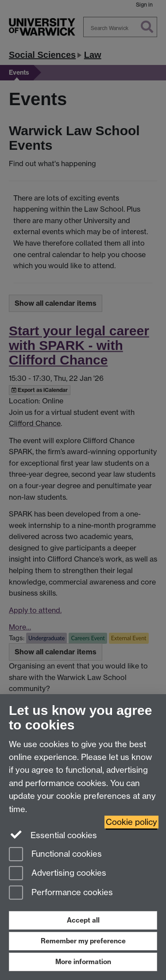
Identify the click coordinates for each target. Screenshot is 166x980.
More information (83, 962)
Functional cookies (55, 855)
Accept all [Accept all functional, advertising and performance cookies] (83, 920)
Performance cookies (61, 893)
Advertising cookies (58, 874)
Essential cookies (53, 835)
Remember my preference (83, 941)
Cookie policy (131, 822)
